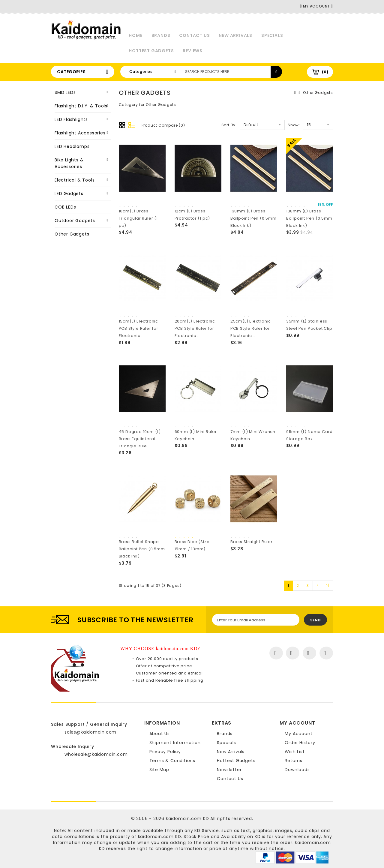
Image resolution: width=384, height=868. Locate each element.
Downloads (297, 770)
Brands (161, 35)
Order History (300, 743)
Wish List (295, 752)
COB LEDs (65, 207)
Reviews (193, 51)
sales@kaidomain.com (90, 732)
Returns (294, 761)
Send (315, 620)
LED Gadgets (69, 194)
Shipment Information (175, 743)
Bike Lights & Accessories (69, 163)
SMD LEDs (65, 92)
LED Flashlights (71, 119)
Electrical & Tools (75, 180)
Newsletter (229, 770)
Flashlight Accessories (80, 133)
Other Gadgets (72, 234)
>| (327, 586)
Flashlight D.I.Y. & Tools (81, 106)
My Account (298, 734)
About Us (160, 734)
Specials (272, 35)
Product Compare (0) (163, 125)
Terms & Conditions (172, 761)
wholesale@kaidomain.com (96, 754)
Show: (294, 125)
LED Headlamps (72, 146)
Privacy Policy (165, 752)
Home (135, 35)
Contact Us (194, 35)
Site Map (159, 770)
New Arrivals (235, 35)
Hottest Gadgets (151, 51)
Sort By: (229, 125)
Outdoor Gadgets (75, 221)
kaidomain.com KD (187, 818)
